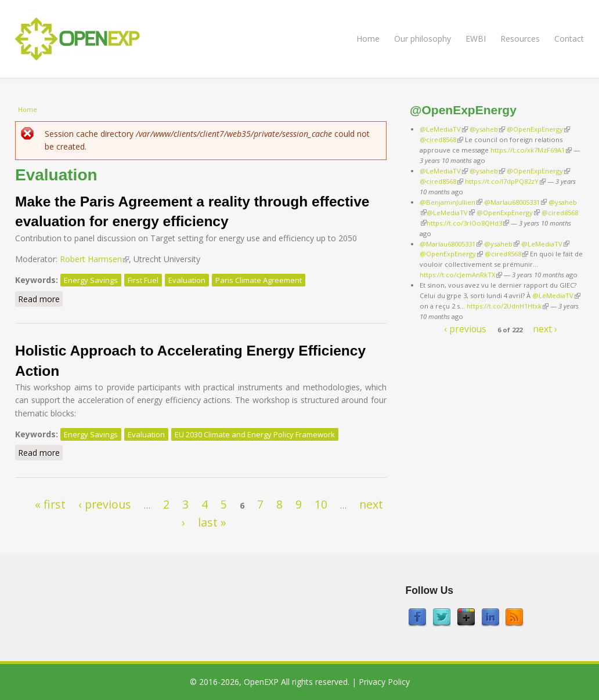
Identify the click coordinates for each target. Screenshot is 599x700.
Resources (520, 39)
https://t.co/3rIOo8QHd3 (468, 223)
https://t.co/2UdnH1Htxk (508, 306)
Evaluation (187, 280)
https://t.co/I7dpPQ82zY (505, 181)
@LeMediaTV (444, 129)
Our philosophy (423, 39)
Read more (40, 299)
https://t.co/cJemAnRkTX (461, 275)
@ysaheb (487, 129)
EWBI (476, 39)
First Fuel (143, 280)
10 (321, 504)
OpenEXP (261, 682)
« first (50, 504)
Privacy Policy (384, 682)
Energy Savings (91, 280)
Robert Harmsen (94, 259)
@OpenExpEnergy (538, 129)
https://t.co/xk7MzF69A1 (531, 150)
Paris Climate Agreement (259, 280)
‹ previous (105, 504)
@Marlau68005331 (515, 202)
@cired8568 (441, 139)
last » (212, 522)
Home (368, 39)
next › (545, 329)
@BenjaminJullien (451, 202)
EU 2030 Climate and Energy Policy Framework (255, 434)
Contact (569, 39)
